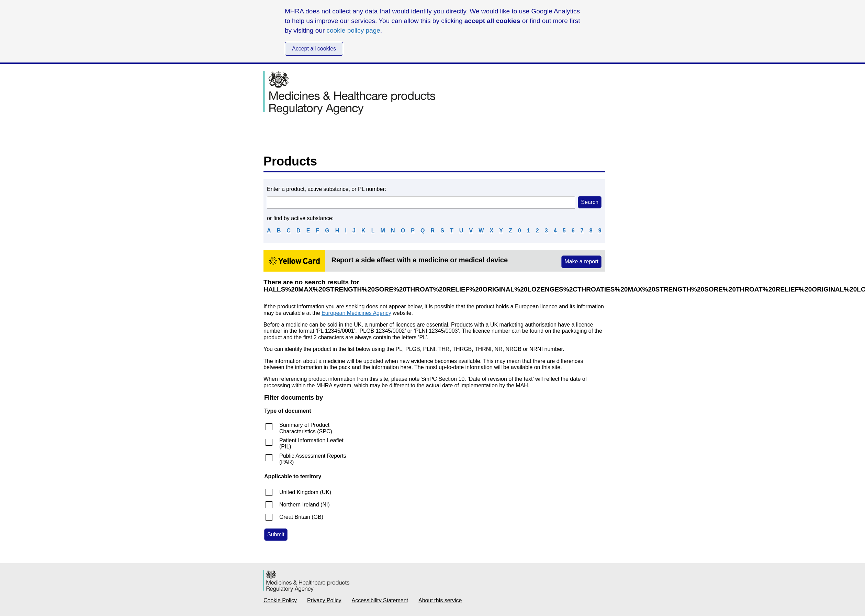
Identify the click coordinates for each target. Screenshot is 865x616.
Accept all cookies (314, 49)
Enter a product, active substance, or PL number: (327, 189)
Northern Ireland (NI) (305, 505)
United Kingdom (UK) (305, 492)
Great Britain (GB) (301, 517)
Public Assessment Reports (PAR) (313, 459)
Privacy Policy (324, 600)
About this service (440, 600)
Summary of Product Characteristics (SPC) (306, 428)
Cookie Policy (280, 600)
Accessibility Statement (380, 600)
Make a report (581, 261)
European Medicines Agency (356, 313)
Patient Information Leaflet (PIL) (311, 443)
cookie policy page (353, 30)
